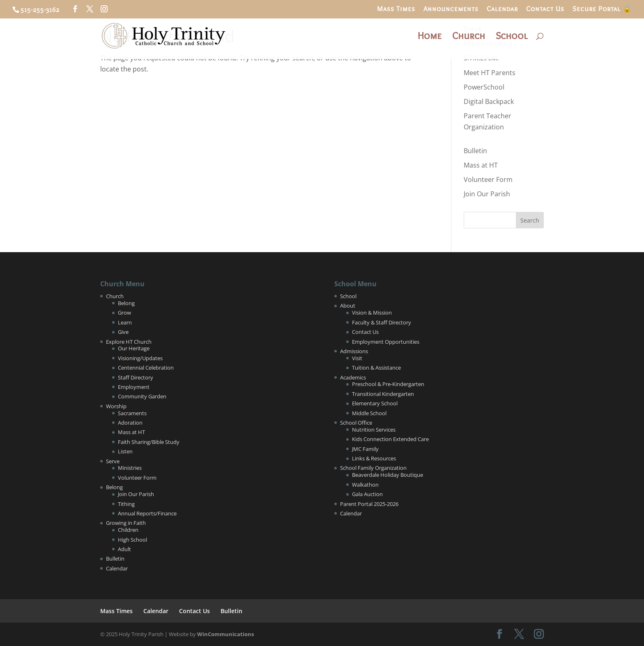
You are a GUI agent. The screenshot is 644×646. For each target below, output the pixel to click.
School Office (356, 423)
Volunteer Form (488, 179)
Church (469, 37)
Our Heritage (134, 348)
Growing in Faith (126, 523)
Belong (126, 303)
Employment (134, 387)
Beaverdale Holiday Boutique (388, 475)
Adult (124, 549)
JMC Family (365, 449)
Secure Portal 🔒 (602, 9)
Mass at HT (481, 165)
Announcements (451, 9)
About (348, 306)
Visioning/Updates (140, 358)
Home (430, 37)
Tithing (126, 504)
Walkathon (365, 485)
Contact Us (545, 9)
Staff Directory (136, 377)
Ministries (130, 468)
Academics (353, 377)
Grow (124, 313)
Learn (125, 322)
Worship (116, 406)
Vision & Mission (372, 313)
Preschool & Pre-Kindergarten (388, 384)
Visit (357, 358)
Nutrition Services (374, 430)
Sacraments (132, 413)
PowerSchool (484, 87)
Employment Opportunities (386, 342)
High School (132, 540)
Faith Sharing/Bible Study (149, 442)
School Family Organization (373, 468)
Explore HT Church (129, 342)
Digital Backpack (489, 101)
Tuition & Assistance (376, 368)
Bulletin (475, 151)
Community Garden (142, 396)
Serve (113, 461)
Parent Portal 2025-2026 (369, 504)
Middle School (369, 413)
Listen (125, 451)
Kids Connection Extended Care (390, 439)
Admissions (354, 351)
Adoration (130, 423)
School (512, 37)
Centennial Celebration (146, 368)
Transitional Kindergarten (383, 394)
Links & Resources (374, 458)
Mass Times (396, 9)
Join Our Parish (487, 194)
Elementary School (375, 403)
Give (123, 332)
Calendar (502, 9)
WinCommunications (225, 634)
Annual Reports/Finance (147, 513)
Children (128, 530)
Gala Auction (367, 494)
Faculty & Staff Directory (382, 322)
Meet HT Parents (490, 73)
